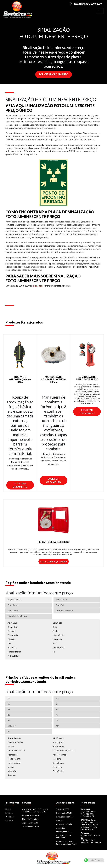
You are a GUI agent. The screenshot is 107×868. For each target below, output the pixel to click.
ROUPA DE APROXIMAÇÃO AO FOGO (20, 379)
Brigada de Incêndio (31, 815)
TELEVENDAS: (88, 4)
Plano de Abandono (31, 819)
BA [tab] (9, 720)
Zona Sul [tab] (60, 605)
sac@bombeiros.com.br (91, 822)
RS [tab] (9, 715)
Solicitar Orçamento (20, 485)
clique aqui (38, 286)
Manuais (59, 820)
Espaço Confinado (30, 823)
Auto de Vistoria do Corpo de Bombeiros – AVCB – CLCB (35, 810)
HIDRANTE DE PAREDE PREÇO (54, 542)
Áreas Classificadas (64, 832)
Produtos (10, 817)
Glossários (60, 828)
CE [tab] (57, 720)
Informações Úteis (64, 824)
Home (8, 809)
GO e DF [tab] (12, 726)
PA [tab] (9, 731)
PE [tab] (57, 715)
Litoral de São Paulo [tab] (17, 616)
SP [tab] (57, 704)
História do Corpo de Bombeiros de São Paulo (66, 843)
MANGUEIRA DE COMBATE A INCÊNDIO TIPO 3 (53, 379)
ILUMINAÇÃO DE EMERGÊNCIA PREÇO (87, 378)
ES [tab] (9, 704)
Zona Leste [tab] (13, 610)
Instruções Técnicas (65, 817)
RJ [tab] (9, 698)
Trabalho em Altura (30, 826)
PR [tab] (9, 709)
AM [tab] (57, 726)
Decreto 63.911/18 (64, 813)
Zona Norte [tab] (61, 599)
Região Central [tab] (15, 599)
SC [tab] (57, 709)
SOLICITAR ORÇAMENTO (54, 74)
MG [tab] (57, 698)
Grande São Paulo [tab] (64, 610)
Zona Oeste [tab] (13, 605)
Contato (9, 820)
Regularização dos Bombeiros (63, 837)
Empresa (9, 813)
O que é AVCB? (62, 809)
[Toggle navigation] (100, 11)
